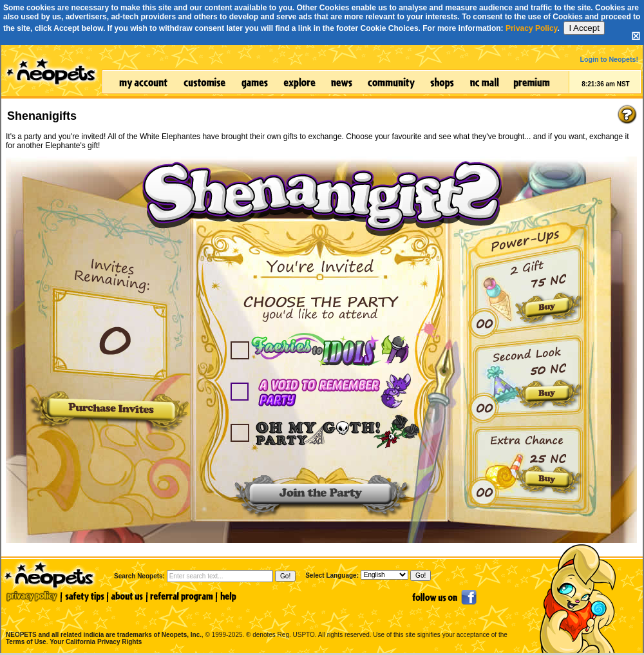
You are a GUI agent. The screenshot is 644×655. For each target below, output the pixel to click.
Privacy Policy (532, 28)
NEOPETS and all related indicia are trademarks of (102, 621)
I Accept (584, 28)
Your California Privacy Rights (96, 642)
